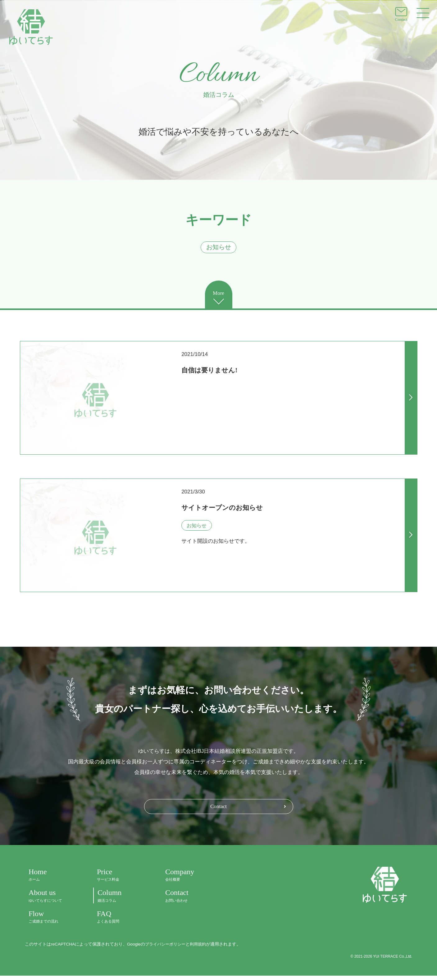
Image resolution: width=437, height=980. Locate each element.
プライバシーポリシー (167, 949)
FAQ (120, 921)
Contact (219, 810)
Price (120, 879)
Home (52, 879)
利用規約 (202, 949)
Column (120, 900)
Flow (52, 921)
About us (52, 900)
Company (188, 879)
